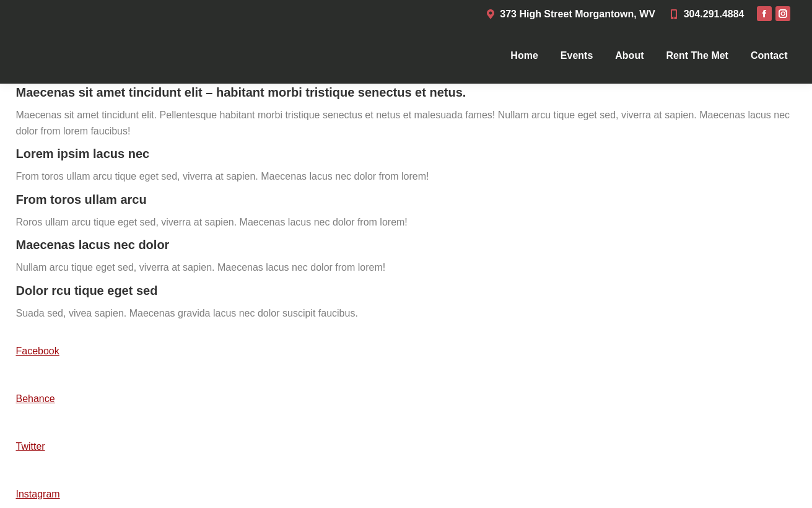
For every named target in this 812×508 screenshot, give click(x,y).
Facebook (38, 351)
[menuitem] (524, 56)
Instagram (38, 494)
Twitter (31, 446)
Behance (36, 399)
